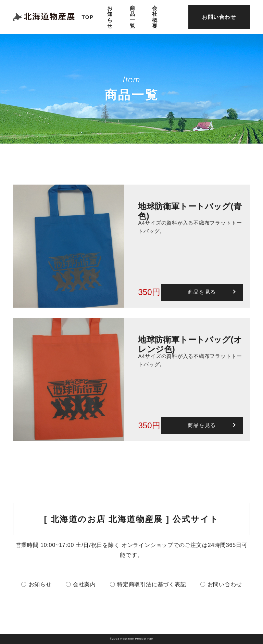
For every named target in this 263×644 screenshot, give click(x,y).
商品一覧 (133, 17)
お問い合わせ (219, 17)
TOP (87, 17)
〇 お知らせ (36, 584)
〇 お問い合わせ (221, 584)
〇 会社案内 (81, 584)
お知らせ (110, 17)
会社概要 (155, 17)
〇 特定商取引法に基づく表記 (148, 584)
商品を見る (202, 292)
